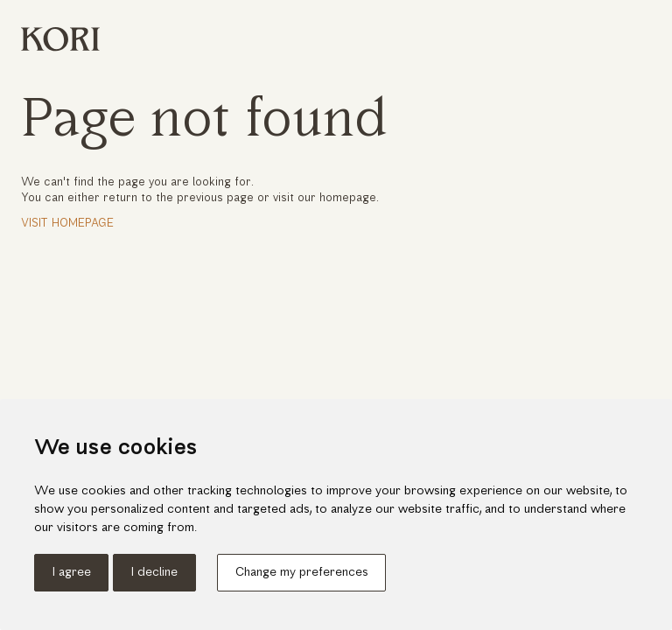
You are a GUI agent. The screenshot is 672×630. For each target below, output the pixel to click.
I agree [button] (72, 573)
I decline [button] (154, 573)
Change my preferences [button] (302, 573)
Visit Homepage (67, 224)
